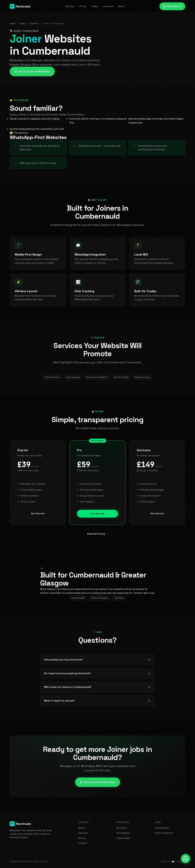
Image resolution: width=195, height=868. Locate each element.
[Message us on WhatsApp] (186, 859)
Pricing (83, 6)
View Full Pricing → (97, 534)
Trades (95, 6)
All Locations (123, 833)
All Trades (122, 828)
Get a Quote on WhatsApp (32, 71)
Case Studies (123, 838)
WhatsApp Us (172, 6)
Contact (83, 843)
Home (13, 23)
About (122, 6)
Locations (108, 6)
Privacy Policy (162, 828)
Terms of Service (163, 833)
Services (70, 6)
